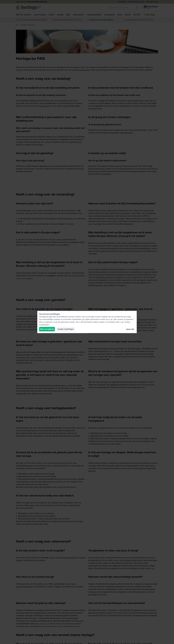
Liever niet (130, 329)
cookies (78, 317)
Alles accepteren (47, 329)
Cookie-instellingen (66, 329)
